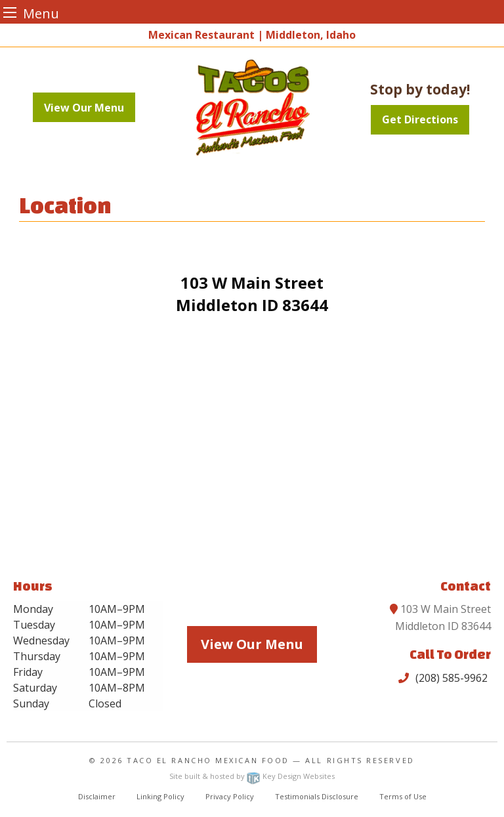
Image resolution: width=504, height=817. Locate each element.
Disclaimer (97, 796)
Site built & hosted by (252, 776)
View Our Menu (84, 108)
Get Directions (420, 119)
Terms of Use (403, 796)
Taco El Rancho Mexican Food (208, 760)
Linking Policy (160, 796)
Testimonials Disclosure (317, 796)
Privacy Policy (230, 796)
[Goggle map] (252, 449)
